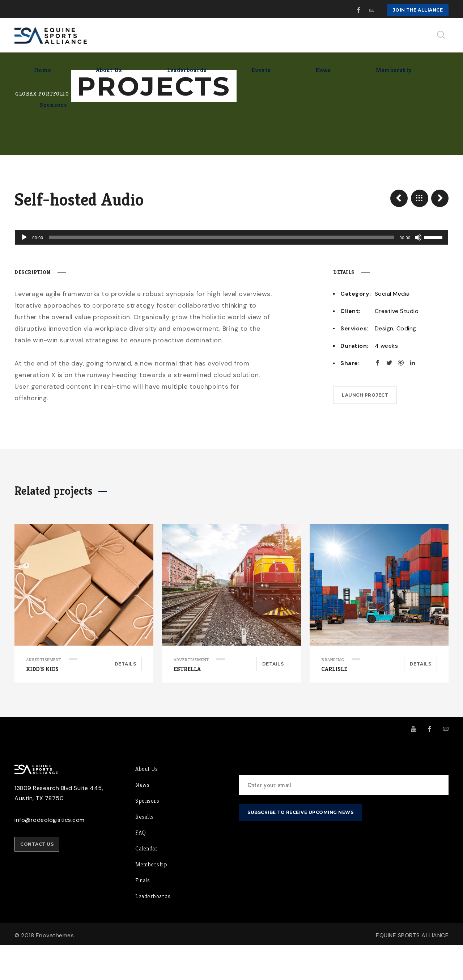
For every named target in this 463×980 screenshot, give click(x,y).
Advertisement (44, 695)
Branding (333, 695)
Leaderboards (153, 931)
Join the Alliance (418, 10)
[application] (231, 273)
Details (126, 699)
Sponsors (147, 836)
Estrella (187, 704)
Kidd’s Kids (42, 704)
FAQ (141, 868)
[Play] (24, 273)
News (142, 820)
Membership (151, 899)
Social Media (392, 329)
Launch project (365, 430)
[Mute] (419, 273)
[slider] (221, 273)
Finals (143, 915)
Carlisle (334, 704)
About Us (146, 804)
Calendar (146, 884)
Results (145, 852)
